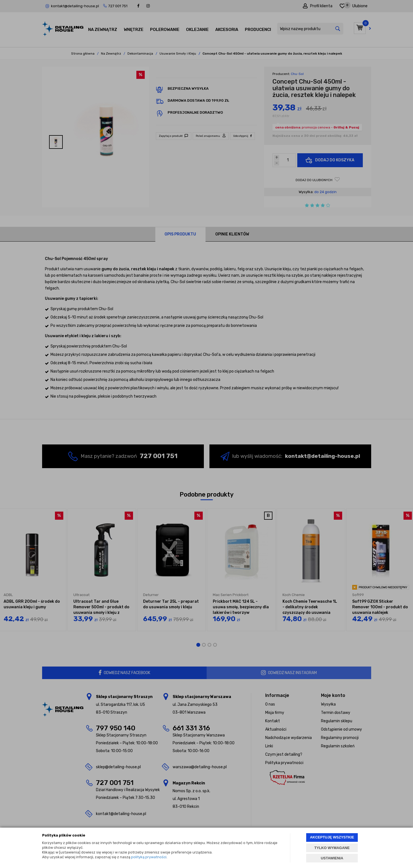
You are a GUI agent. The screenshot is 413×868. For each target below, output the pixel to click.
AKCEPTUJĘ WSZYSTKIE (332, 837)
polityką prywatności (149, 857)
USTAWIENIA (332, 858)
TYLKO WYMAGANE (332, 848)
